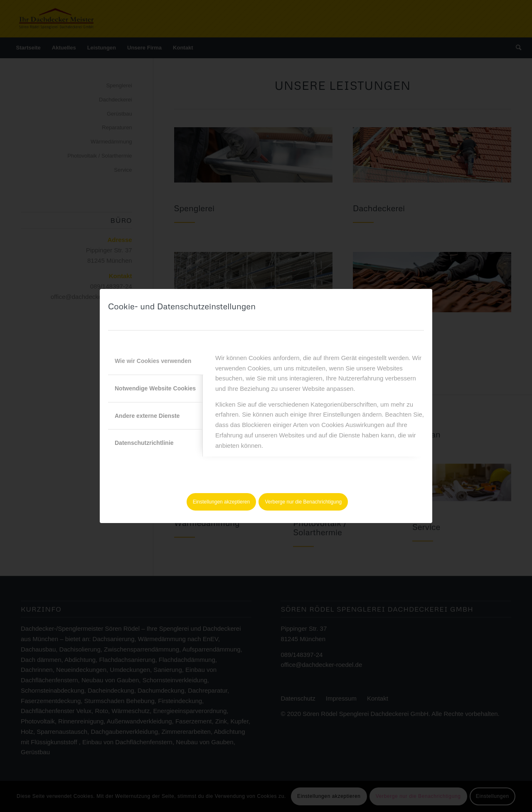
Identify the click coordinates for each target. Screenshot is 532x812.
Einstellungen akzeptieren (221, 502)
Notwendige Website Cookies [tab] (155, 388)
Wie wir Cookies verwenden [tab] (153, 361)
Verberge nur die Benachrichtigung (304, 502)
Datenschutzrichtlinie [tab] (144, 443)
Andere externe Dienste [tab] (147, 416)
